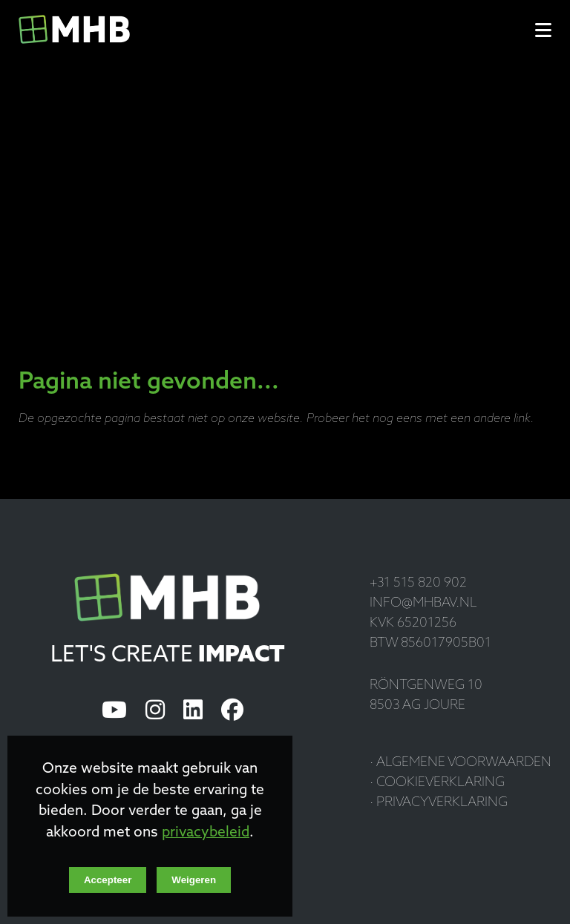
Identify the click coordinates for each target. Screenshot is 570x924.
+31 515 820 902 (418, 583)
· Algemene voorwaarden (461, 763)
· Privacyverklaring (439, 803)
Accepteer (108, 880)
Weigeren (194, 880)
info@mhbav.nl (423, 603)
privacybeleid (206, 833)
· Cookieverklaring (437, 783)
